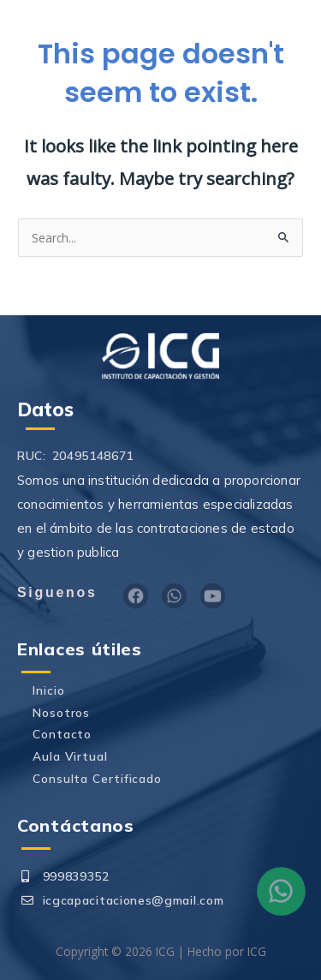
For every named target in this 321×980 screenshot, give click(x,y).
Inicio (48, 690)
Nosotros (61, 712)
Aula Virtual (70, 756)
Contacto (62, 734)
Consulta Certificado (97, 778)
